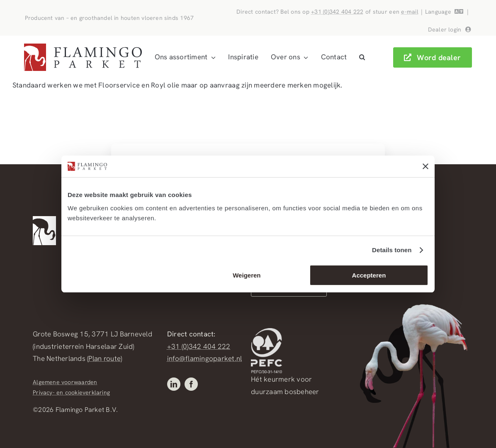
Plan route (105, 358)
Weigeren (247, 275)
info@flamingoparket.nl (205, 358)
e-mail (410, 12)
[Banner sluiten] (425, 166)
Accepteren (369, 275)
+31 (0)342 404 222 (337, 12)
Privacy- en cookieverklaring (71, 392)
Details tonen (392, 250)
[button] (362, 57)
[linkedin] (174, 384)
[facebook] (191, 384)
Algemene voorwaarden (65, 382)
